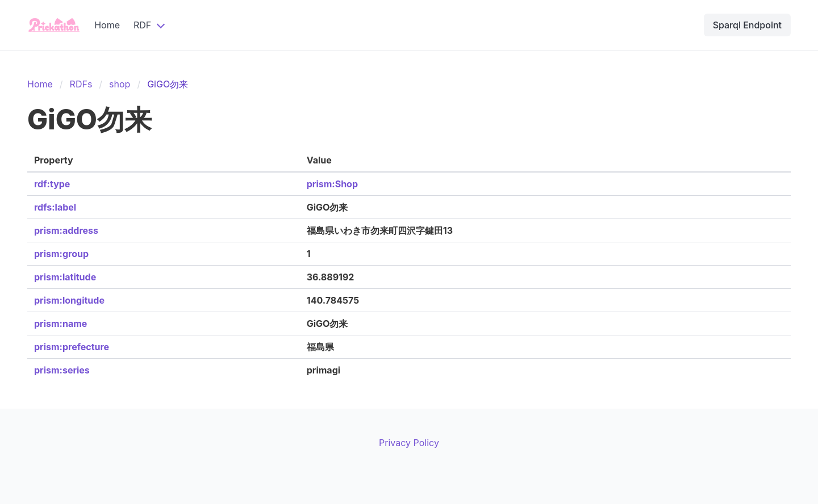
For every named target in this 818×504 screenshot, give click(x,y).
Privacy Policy (409, 443)
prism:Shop (332, 184)
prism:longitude (69, 300)
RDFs (81, 84)
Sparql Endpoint (747, 25)
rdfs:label (55, 207)
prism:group (61, 254)
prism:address (66, 230)
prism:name (60, 324)
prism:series (62, 370)
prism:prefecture (72, 347)
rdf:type (52, 184)
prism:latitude (65, 277)
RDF (142, 25)
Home (107, 25)
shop (120, 84)
